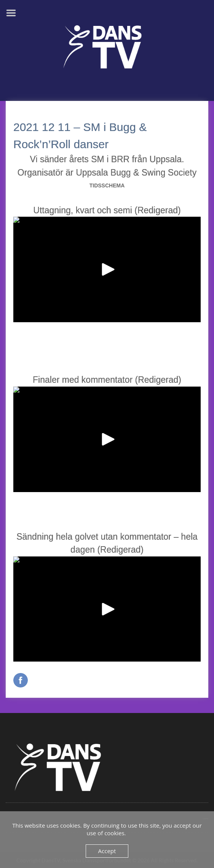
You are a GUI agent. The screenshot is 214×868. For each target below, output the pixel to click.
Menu (14, 13)
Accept (107, 851)
